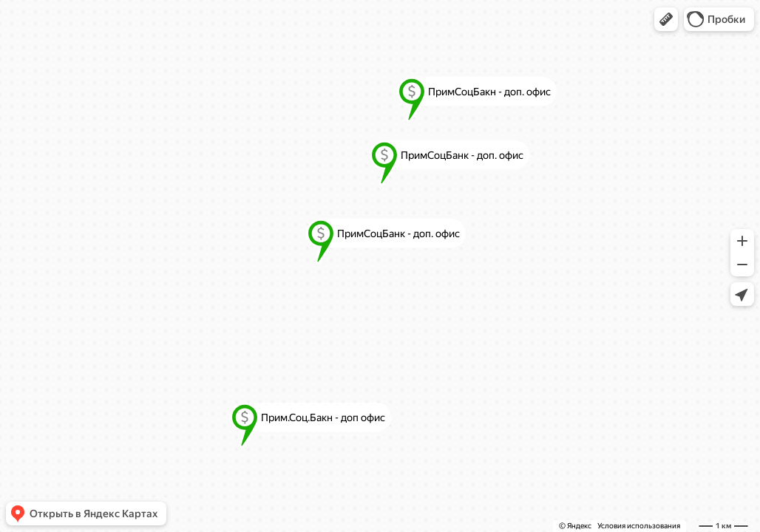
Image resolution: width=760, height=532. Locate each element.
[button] (666, 19)
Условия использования (639, 526)
